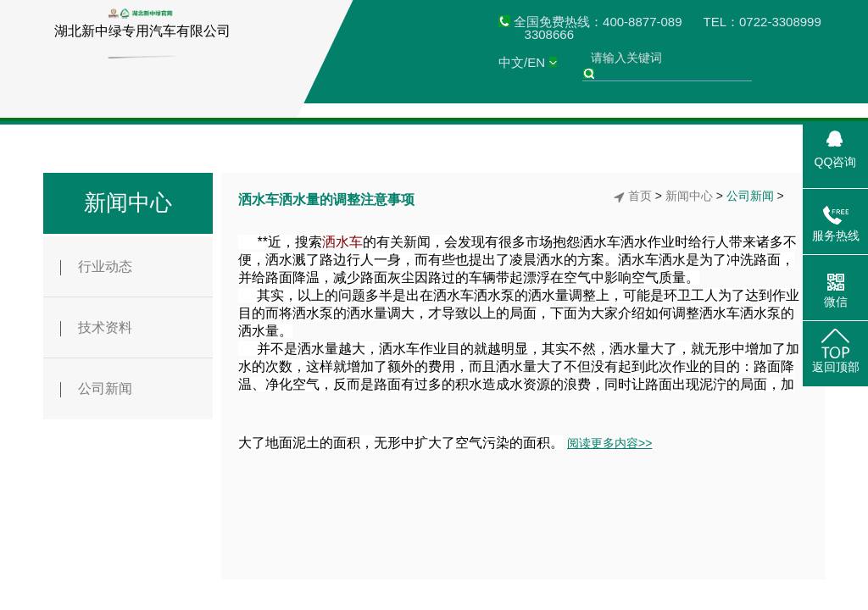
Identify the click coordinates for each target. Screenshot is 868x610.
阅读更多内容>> (609, 443)
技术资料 (96, 328)
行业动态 (96, 267)
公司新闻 (96, 389)
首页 (640, 196)
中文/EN (522, 62)
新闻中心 (128, 202)
